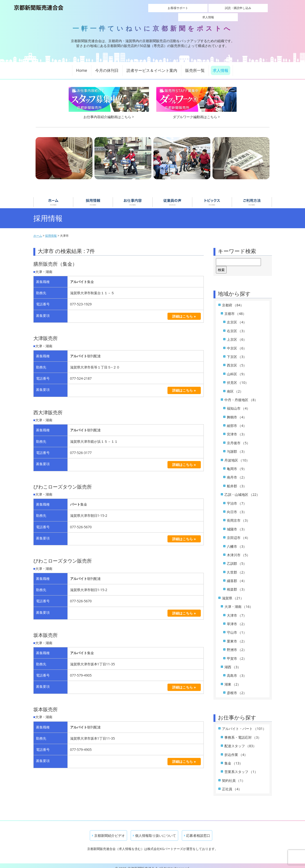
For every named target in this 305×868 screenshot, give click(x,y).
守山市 (237, 627)
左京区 (237, 317)
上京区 (237, 334)
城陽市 (237, 524)
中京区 (237, 343)
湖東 (233, 679)
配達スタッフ (240, 741)
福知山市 (239, 403)
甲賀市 (237, 653)
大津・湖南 (239, 601)
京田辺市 (239, 532)
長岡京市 (239, 515)
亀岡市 (237, 463)
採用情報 (93, 197)
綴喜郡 (237, 575)
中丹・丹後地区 (241, 394)
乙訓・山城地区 (242, 489)
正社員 (232, 784)
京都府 (233, 299)
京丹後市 (239, 438)
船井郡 (237, 481)
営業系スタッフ (241, 766)
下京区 (237, 351)
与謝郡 (237, 446)
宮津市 (237, 429)
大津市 (237, 610)
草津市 (237, 618)
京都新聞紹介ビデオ (108, 830)
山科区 (237, 369)
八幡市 (237, 541)
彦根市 (237, 687)
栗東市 (237, 636)
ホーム (53, 197)
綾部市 (237, 420)
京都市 (235, 308)
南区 (235, 386)
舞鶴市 (237, 411)
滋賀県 (233, 593)
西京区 (237, 360)
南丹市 (237, 472)
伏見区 (238, 377)
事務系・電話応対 (243, 732)
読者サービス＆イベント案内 (152, 65)
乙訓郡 (237, 558)
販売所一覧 (195, 65)
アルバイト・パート (244, 723)
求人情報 (249, 8)
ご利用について (252, 197)
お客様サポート (167, 8)
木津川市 (239, 550)
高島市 (237, 670)
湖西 (233, 662)
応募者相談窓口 (197, 830)
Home (82, 65)
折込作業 (236, 749)
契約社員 (234, 775)
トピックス (212, 197)
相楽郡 (237, 584)
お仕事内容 (133, 197)
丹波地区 (237, 455)
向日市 (237, 506)
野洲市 (237, 644)
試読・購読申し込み (208, 8)
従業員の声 (172, 197)
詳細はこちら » (184, 311)
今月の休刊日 (107, 65)
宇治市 (237, 498)
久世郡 (237, 567)
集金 (234, 758)
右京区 (237, 325)
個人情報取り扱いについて (154, 830)
